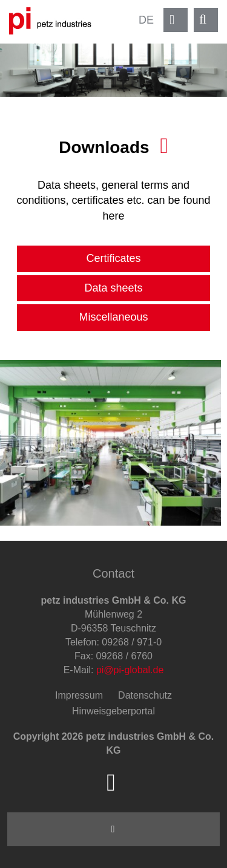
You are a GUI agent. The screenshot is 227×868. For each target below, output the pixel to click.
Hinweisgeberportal (113, 711)
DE (146, 20)
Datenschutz (145, 695)
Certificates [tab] (113, 258)
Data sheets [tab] (113, 288)
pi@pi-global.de (130, 670)
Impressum (79, 695)
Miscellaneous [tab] (113, 317)
